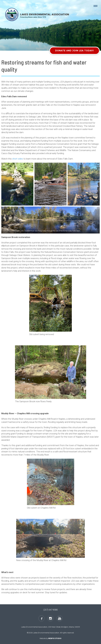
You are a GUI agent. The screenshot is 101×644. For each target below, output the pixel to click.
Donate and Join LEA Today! (75, 51)
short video (18, 159)
